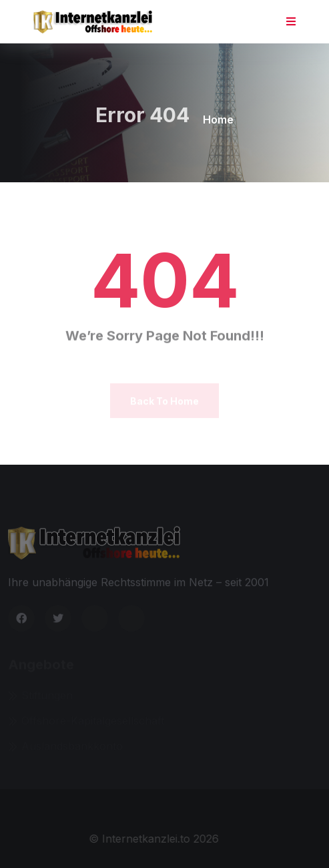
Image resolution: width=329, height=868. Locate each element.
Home (218, 120)
